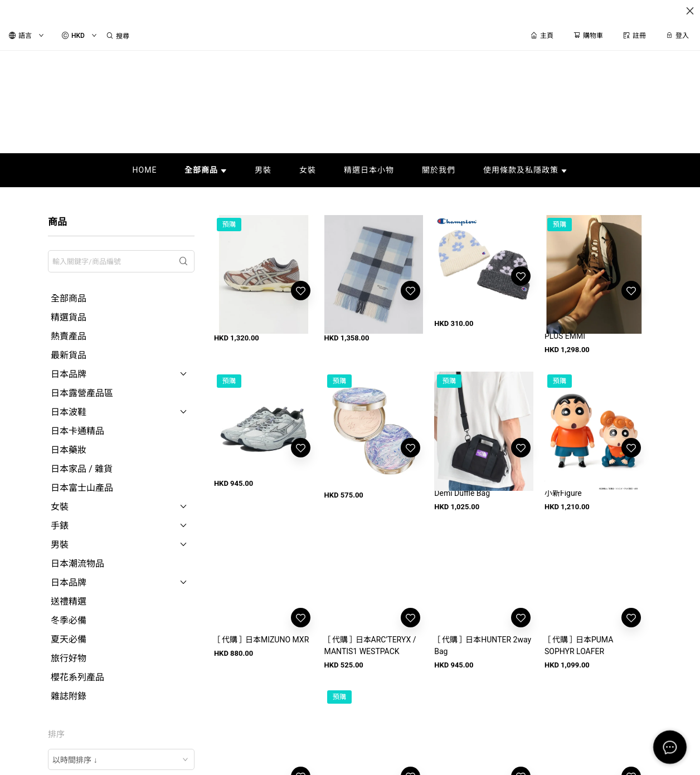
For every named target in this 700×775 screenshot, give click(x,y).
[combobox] (121, 759)
